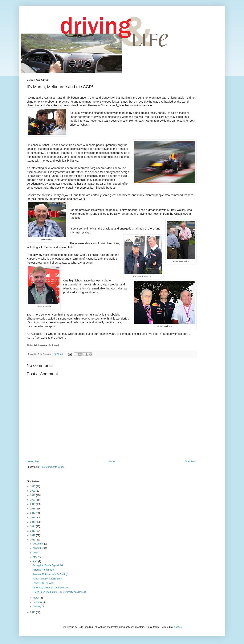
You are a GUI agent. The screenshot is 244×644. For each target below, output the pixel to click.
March (37, 598)
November (39, 548)
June (36, 553)
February (38, 602)
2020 (33, 500)
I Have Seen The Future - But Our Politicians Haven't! (59, 592)
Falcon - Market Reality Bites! (47, 579)
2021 (33, 495)
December (39, 544)
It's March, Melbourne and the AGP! (51, 588)
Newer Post (34, 461)
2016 (33, 518)
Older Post (190, 461)
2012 (33, 535)
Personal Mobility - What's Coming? (51, 574)
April (36, 561)
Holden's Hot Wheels (43, 570)
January (37, 607)
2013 (33, 531)
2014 (33, 526)
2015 (33, 522)
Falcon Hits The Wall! (43, 583)
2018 (33, 509)
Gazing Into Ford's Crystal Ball (48, 565)
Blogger (177, 627)
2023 (33, 486)
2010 (33, 612)
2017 (33, 513)
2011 (33, 540)
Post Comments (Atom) (53, 467)
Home (112, 461)
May (35, 557)
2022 (33, 491)
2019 (33, 504)
